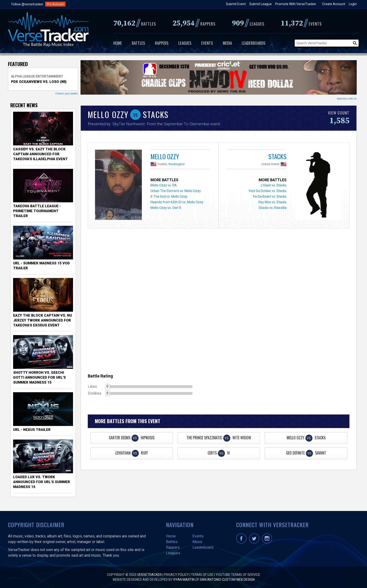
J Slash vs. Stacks (273, 185)
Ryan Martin (184, 580)
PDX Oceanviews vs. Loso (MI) (39, 82)
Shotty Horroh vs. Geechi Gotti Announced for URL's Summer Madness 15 (39, 377)
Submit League (261, 4)
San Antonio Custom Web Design (227, 580)
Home (118, 43)
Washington (176, 164)
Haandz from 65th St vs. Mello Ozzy (177, 202)
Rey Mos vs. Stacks (272, 202)
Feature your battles (67, 94)
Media (227, 43)
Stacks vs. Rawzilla (273, 208)
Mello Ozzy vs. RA (164, 185)
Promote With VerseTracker (296, 4)
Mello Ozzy (165, 156)
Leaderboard (203, 547)
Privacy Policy (176, 575)
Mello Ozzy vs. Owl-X (166, 208)
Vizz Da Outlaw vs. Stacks (268, 191)
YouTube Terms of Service (238, 575)
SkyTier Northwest (129, 124)
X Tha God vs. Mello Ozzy (169, 196)
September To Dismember (187, 124)
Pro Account (55, 4)
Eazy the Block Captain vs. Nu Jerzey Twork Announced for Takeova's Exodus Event (42, 320)
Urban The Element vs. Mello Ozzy (176, 191)
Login (353, 4)
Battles (138, 43)
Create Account (334, 4)
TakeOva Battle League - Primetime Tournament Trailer (37, 211)
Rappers (162, 43)
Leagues (185, 43)
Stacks (277, 156)
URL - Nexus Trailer (32, 430)
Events (207, 43)
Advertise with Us (347, 99)
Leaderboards (254, 43)
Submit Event (236, 4)
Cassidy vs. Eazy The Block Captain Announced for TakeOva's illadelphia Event (40, 154)
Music (197, 542)
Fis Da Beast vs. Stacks (270, 196)
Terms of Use (202, 575)
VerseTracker (149, 575)
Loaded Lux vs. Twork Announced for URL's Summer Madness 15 (42, 482)
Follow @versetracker (27, 4)
